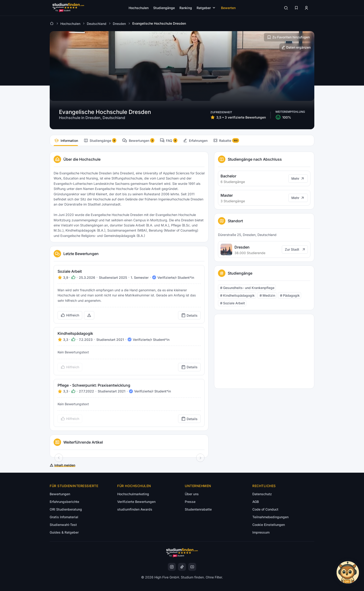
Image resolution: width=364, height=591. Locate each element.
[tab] (66, 140)
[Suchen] (286, 8)
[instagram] (172, 567)
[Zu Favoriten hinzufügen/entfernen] (288, 37)
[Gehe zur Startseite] (68, 8)
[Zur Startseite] (52, 23)
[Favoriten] (296, 8)
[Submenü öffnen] (206, 8)
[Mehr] (298, 179)
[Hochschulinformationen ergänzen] (296, 47)
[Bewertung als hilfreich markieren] (70, 315)
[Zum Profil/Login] (306, 8)
